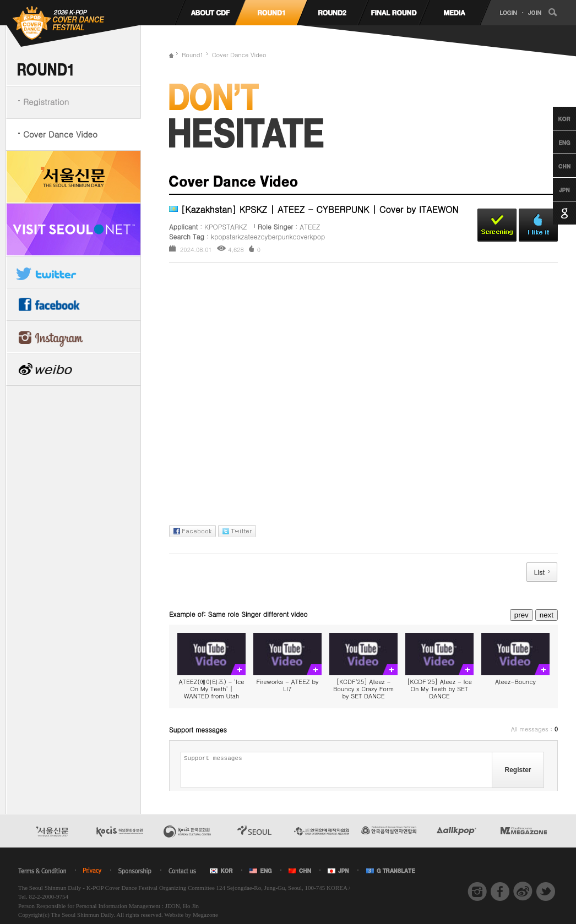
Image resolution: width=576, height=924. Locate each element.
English (554, 142)
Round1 (193, 55)
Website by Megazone (191, 915)
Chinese (554, 166)
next (547, 615)
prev (521, 615)
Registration (46, 102)
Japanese (554, 189)
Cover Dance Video (60, 134)
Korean (554, 118)
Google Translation (554, 213)
